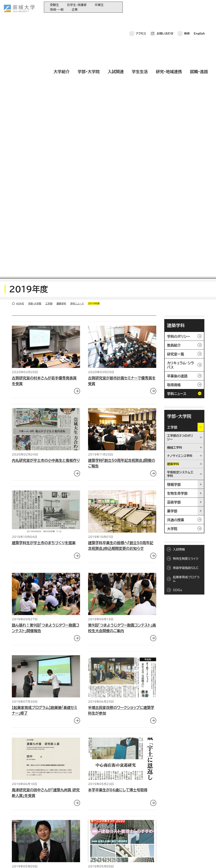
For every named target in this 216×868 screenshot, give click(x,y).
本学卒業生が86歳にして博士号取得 (118, 537)
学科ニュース (77, 51)
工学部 (49, 51)
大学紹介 (62, 19)
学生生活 (140, 19)
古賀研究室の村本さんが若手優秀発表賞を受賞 (44, 128)
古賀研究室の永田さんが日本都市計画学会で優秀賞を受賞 (44, 622)
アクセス (141, 7)
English (199, 7)
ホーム (10, 859)
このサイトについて (67, 859)
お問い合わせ (165, 7)
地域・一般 (57, 10)
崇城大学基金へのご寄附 (107, 829)
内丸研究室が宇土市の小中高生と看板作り (46, 208)
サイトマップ (94, 859)
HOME (20, 51)
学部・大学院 (89, 19)
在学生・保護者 (77, 5)
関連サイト (98, 849)
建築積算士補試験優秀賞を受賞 (113, 619)
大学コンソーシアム (103, 836)
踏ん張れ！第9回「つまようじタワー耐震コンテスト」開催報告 (46, 375)
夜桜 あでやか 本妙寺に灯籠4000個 (118, 702)
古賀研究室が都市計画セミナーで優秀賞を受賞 (122, 128)
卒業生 (99, 5)
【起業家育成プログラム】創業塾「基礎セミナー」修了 (45, 458)
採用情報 (114, 859)
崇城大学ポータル (28, 832)
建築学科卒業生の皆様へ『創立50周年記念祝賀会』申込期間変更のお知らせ (121, 293)
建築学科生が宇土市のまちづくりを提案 (44, 290)
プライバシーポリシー (34, 859)
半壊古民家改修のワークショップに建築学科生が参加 (121, 458)
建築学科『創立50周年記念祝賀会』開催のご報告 (122, 210)
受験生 (54, 5)
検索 (187, 7)
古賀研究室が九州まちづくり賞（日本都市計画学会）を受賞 (45, 705)
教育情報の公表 (101, 842)
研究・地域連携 (169, 19)
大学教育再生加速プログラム (109, 822)
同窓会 (96, 816)
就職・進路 (199, 19)
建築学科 (61, 51)
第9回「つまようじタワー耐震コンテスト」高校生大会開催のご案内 (122, 375)
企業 (75, 10)
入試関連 (116, 19)
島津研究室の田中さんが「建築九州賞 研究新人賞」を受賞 (46, 540)
